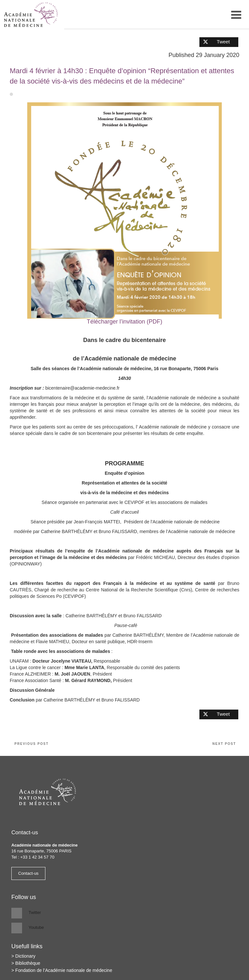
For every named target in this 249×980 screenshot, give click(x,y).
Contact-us (28, 873)
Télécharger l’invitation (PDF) (124, 322)
